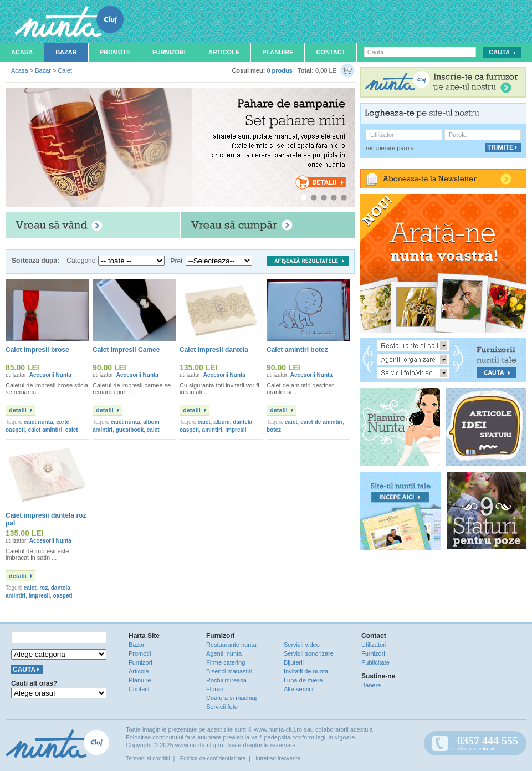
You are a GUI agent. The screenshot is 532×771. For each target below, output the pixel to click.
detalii (18, 410)
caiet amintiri (45, 430)
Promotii (115, 52)
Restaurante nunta (231, 645)
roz (44, 588)
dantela (242, 422)
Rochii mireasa (226, 680)
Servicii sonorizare (309, 653)
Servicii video (302, 645)
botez (274, 430)
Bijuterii (294, 662)
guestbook (130, 430)
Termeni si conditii (148, 759)
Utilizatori (374, 645)
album (221, 422)
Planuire (278, 52)
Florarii (216, 689)
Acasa (22, 52)
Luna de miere (303, 680)
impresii (236, 430)
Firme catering (226, 662)
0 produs (279, 70)
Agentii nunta (224, 653)
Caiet (65, 70)
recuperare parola (390, 148)
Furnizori (169, 52)
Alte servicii (299, 689)
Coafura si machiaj (231, 698)
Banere (371, 685)
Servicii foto (222, 707)
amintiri (212, 430)
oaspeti (189, 430)
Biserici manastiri (229, 671)
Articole (224, 52)
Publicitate (375, 662)
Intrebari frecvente (278, 759)
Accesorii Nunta (50, 375)
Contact (331, 52)
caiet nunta (39, 422)
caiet (204, 422)
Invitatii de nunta (306, 671)
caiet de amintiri (321, 422)
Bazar (66, 52)
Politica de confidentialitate (213, 759)
